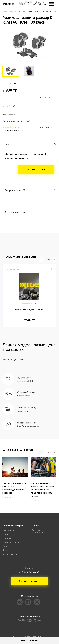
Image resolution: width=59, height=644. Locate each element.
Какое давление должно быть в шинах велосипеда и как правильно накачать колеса (42, 490)
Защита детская (13, 359)
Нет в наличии (29, 640)
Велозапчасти (9, 538)
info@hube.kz (29, 568)
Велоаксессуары (10, 534)
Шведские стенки (11, 542)
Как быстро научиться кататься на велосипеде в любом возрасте (14, 488)
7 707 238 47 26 (29, 572)
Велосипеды (8, 530)
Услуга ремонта (10, 554)
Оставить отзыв (48, 128)
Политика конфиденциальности (42, 531)
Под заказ (7, 550)
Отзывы (36, 537)
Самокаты (7, 546)
